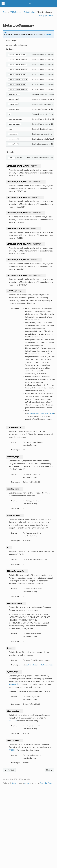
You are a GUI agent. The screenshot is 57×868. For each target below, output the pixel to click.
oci (30, 4)
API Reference (16, 12)
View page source (46, 16)
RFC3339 (13, 721)
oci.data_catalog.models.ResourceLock (39, 665)
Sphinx (15, 783)
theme (27, 783)
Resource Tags (15, 684)
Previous (9, 770)
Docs (5, 12)
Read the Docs (46, 783)
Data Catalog (29, 12)
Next (49, 770)
